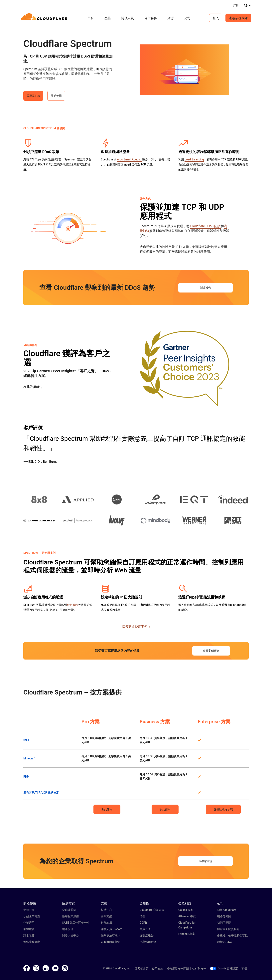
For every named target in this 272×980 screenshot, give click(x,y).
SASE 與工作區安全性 (76, 923)
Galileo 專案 (186, 910)
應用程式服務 (70, 916)
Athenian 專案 (187, 916)
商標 (244, 969)
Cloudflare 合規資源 (152, 910)
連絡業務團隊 (238, 18)
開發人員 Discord (112, 929)
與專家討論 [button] (33, 96)
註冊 (236, 5)
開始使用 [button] (56, 96)
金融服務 (72, 605)
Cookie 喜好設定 (224, 968)
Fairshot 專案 (187, 934)
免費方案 (29, 910)
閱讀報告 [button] (206, 288)
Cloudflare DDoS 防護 (205, 226)
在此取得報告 (33, 387)
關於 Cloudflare (227, 910)
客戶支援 (106, 916)
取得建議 (29, 929)
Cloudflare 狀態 (110, 942)
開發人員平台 (70, 935)
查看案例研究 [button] (211, 651)
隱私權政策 (142, 969)
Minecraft (29, 758)
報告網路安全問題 (178, 969)
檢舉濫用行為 (148, 942)
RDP (26, 777)
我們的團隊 (224, 923)
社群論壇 (106, 923)
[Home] (45, 18)
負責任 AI (145, 929)
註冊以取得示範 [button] (223, 809)
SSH (26, 740)
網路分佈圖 (224, 916)
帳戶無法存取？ (111, 935)
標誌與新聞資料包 (228, 929)
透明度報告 (147, 935)
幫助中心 (106, 910)
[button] (184, 70)
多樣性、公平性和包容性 (232, 935)
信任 (142, 916)
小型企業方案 (32, 916)
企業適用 (29, 923)
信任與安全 (199, 969)
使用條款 (158, 969)
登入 (216, 18)
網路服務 (68, 929)
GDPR (143, 923)
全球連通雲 (69, 910)
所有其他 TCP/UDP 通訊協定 (41, 793)
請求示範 (29, 935)
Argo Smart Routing (129, 159)
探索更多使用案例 (136, 627)
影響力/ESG (224, 942)
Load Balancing (194, 159)
